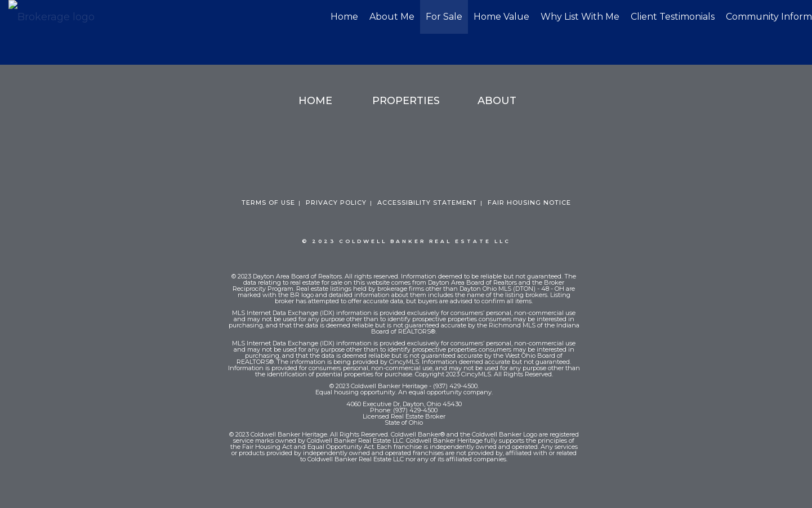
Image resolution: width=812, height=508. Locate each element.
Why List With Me (580, 17)
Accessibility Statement (427, 203)
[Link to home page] (57, 18)
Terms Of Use (268, 203)
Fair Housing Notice (529, 203)
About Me (392, 17)
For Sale (444, 17)
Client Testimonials (673, 17)
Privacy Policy (336, 203)
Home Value (501, 17)
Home (344, 17)
